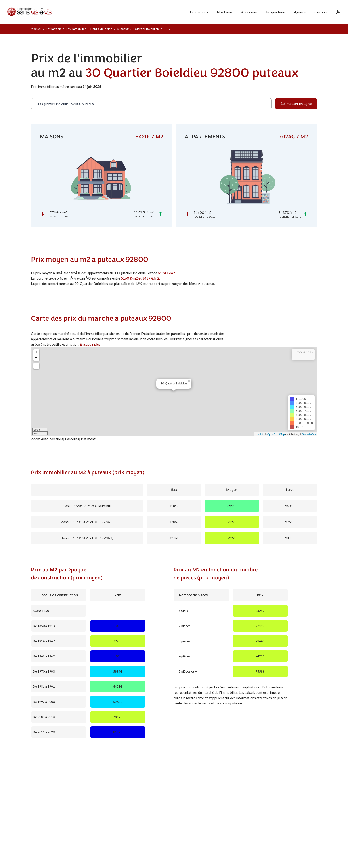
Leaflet (259, 434)
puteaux (123, 29)
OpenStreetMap (276, 434)
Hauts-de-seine (101, 29)
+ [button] (36, 352)
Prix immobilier (76, 29)
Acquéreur (249, 12)
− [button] (36, 358)
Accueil (36, 29)
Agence (300, 12)
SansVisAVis (309, 434)
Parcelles (72, 439)
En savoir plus (90, 344)
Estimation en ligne (296, 104)
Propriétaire (276, 12)
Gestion (321, 12)
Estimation (53, 29)
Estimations (199, 12)
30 (166, 29)
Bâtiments (89, 439)
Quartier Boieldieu (146, 29)
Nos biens (225, 12)
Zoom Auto (40, 439)
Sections (57, 439)
